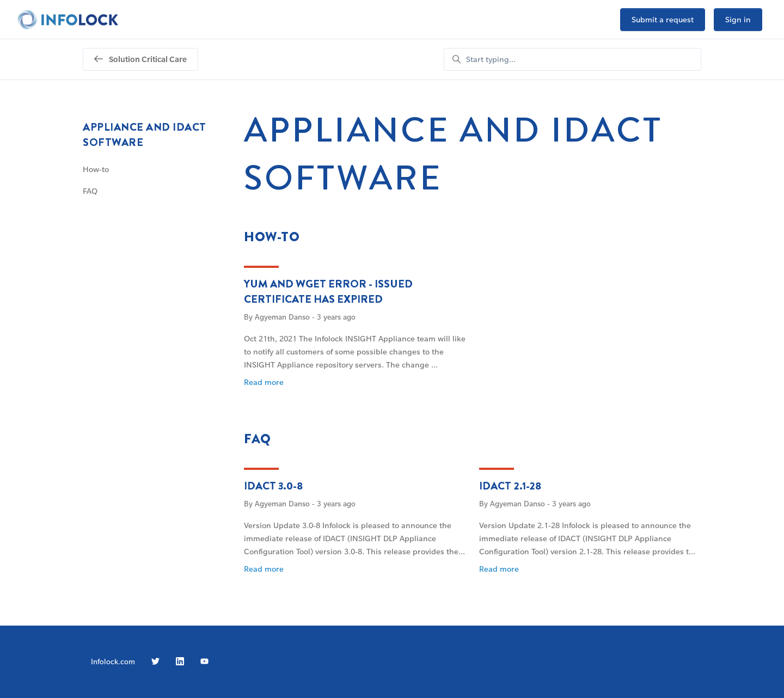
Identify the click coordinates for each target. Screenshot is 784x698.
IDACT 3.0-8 (273, 486)
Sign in (738, 19)
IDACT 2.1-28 (510, 486)
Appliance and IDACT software (145, 135)
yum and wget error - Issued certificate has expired (328, 292)
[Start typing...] (572, 59)
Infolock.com (113, 661)
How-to (272, 237)
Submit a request (663, 19)
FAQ (258, 439)
